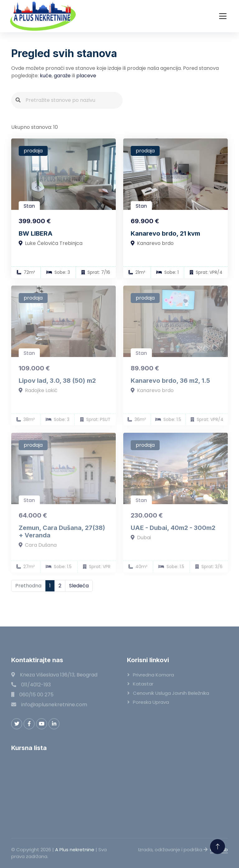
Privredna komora (153, 675)
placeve (86, 76)
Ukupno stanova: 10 (35, 127)
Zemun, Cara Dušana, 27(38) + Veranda (62, 531)
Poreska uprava (151, 702)
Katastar (143, 684)
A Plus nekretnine (75, 850)
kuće (46, 76)
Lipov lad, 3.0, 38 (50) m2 (57, 381)
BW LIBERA (36, 233)
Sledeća (79, 586)
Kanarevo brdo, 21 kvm (165, 233)
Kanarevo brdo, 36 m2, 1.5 (170, 381)
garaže (62, 76)
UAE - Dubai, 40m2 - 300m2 (173, 528)
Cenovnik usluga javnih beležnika (171, 693)
